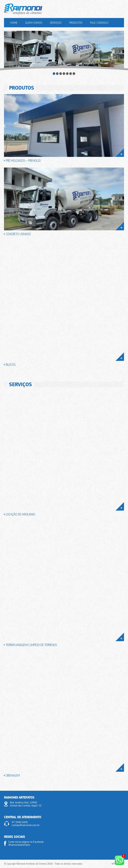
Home (14, 23)
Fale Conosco (99, 23)
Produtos (76, 23)
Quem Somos (34, 23)
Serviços (56, 23)
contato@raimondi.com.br (26, 825)
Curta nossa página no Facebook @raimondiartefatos (26, 843)
